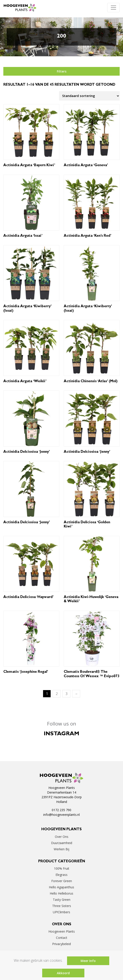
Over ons (62, 837)
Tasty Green (62, 900)
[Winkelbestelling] (89, 96)
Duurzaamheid (62, 843)
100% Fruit (62, 868)
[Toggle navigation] (113, 8)
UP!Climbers (61, 912)
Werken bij (61, 849)
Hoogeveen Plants (62, 931)
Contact (62, 938)
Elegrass (61, 875)
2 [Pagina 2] (57, 694)
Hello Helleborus (61, 893)
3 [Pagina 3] (66, 694)
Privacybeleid (61, 944)
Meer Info (88, 961)
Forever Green (62, 881)
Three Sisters (62, 906)
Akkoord (63, 973)
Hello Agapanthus (61, 887)
